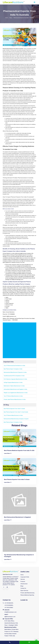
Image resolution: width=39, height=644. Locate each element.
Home (7, 18)
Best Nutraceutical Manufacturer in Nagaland (17, 516)
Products (23, 580)
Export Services (24, 589)
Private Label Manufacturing (27, 591)
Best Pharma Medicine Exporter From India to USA (19, 449)
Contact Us (23, 587)
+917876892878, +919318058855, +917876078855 (8, 603)
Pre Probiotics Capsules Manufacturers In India (15, 379)
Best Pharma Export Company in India (12, 369)
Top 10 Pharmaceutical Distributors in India (14, 365)
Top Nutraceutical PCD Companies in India (13, 375)
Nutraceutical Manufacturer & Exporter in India (14, 372)
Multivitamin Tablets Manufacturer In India (13, 385)
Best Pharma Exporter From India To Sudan (14, 408)
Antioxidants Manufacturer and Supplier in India (15, 389)
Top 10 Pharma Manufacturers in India (12, 395)
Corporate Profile (24, 576)
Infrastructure (24, 582)
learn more (8, 452)
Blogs (11, 18)
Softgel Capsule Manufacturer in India (12, 382)
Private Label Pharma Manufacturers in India (14, 399)
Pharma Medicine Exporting (27, 593)
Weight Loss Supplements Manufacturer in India (15, 392)
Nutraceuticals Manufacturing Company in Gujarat (15, 418)
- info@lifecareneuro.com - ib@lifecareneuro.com (10, 610)
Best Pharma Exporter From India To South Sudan (15, 411)
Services (23, 578)
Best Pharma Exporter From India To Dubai (17, 478)
